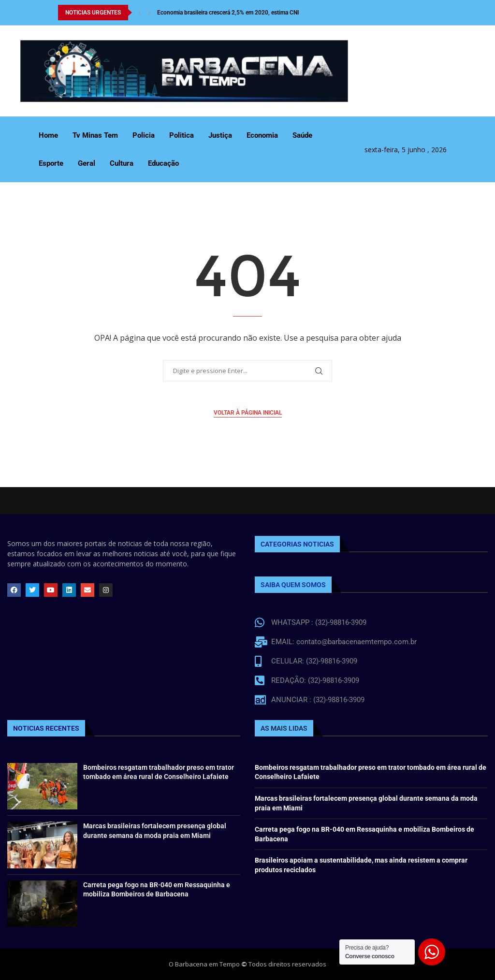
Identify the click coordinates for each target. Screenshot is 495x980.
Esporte (51, 163)
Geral (87, 163)
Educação (163, 163)
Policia (144, 135)
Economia (262, 135)
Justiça (220, 135)
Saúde (302, 135)
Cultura (122, 163)
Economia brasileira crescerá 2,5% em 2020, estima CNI (228, 13)
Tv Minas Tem (95, 135)
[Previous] (140, 13)
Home (48, 135)
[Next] (149, 13)
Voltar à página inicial (248, 413)
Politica (182, 135)
